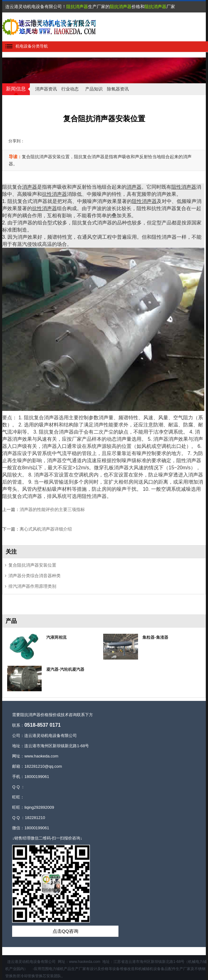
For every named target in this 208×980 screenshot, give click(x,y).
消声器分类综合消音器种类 (35, 576)
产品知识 (94, 89)
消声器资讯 (46, 89)
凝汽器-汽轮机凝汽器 (65, 669)
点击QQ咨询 (65, 931)
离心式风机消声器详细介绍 (46, 529)
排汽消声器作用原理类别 (32, 586)
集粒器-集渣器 (155, 637)
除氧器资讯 (118, 89)
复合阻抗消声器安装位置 (32, 565)
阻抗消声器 (77, 7)
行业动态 (70, 89)
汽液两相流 (56, 637)
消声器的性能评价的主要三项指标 (52, 509)
